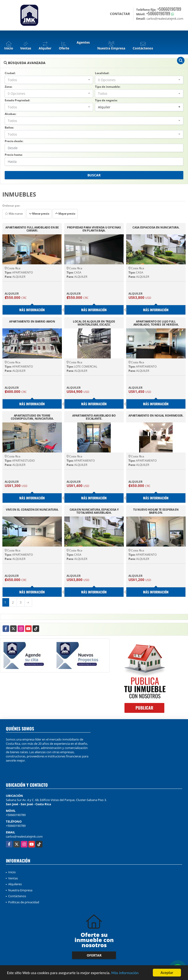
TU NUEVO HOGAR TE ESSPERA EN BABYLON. (156, 511)
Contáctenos (17, 896)
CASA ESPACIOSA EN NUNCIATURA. (156, 228)
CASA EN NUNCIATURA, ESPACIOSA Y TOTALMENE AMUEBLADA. (94, 511)
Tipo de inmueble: (108, 87)
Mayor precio (65, 214)
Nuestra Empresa (20, 890)
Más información (125, 973)
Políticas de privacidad (24, 902)
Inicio (12, 872)
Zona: (8, 87)
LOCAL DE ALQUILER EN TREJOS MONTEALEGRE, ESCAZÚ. (94, 323)
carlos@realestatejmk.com (24, 836)
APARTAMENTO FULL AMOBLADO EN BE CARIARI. (32, 229)
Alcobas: (10, 114)
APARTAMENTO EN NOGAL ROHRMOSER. (156, 416)
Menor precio (39, 214)
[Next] (28, 602)
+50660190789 (169, 9)
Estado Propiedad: (17, 100)
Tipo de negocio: (106, 100)
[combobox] (49, 80)
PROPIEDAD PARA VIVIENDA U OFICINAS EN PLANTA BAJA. (94, 229)
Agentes (83, 42)
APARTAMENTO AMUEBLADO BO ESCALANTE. (94, 417)
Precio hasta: (14, 155)
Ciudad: (10, 73)
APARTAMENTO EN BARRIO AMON (32, 322)
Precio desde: (14, 141)
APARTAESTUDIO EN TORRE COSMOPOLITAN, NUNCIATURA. (32, 417)
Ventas (13, 878)
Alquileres (15, 884)
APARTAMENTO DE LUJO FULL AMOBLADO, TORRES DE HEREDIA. (156, 323)
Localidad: (102, 73)
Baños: (9, 127)
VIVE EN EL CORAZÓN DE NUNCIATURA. (32, 510)
